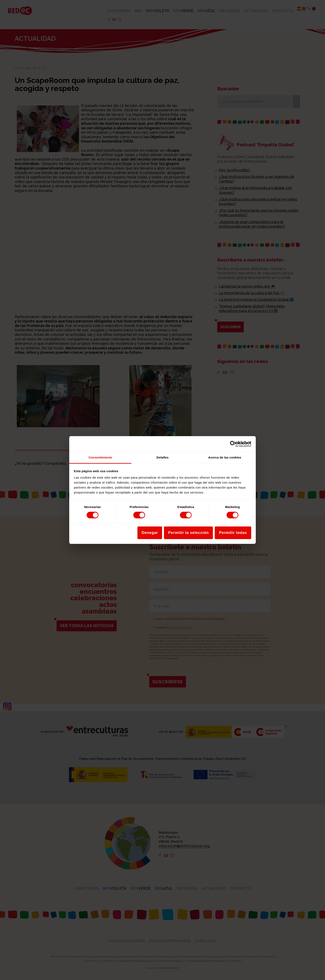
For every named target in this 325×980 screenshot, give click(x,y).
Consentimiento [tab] (100, 457)
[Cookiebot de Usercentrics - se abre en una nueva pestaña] (233, 444)
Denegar (150, 533)
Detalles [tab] (162, 457)
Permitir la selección (188, 533)
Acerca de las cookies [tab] (225, 457)
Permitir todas (233, 533)
